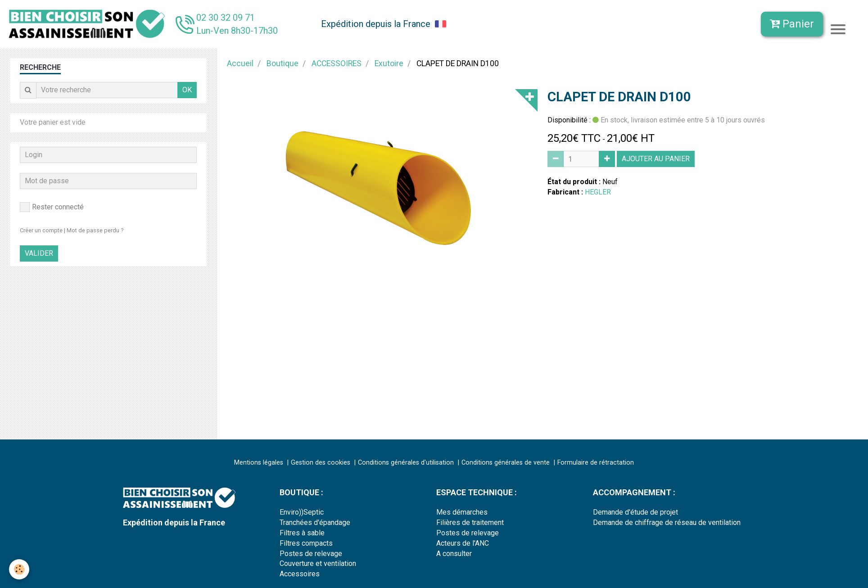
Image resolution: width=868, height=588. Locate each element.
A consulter (454, 554)
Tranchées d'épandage (315, 522)
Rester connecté (52, 207)
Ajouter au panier (656, 159)
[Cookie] (19, 569)
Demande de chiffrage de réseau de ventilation (667, 522)
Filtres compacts (306, 543)
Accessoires (300, 574)
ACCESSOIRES (337, 63)
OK (187, 90)
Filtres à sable (302, 533)
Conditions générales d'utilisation (406, 463)
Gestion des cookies (321, 463)
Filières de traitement (470, 522)
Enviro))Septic (302, 512)
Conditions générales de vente (506, 463)
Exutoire (389, 63)
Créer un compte (41, 230)
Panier (792, 24)
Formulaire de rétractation (596, 463)
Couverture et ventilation (318, 563)
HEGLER (598, 192)
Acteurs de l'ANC (463, 543)
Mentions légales (259, 463)
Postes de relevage (311, 554)
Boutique (283, 63)
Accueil (240, 63)
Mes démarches (462, 512)
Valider (39, 253)
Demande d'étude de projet (635, 512)
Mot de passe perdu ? (95, 230)
